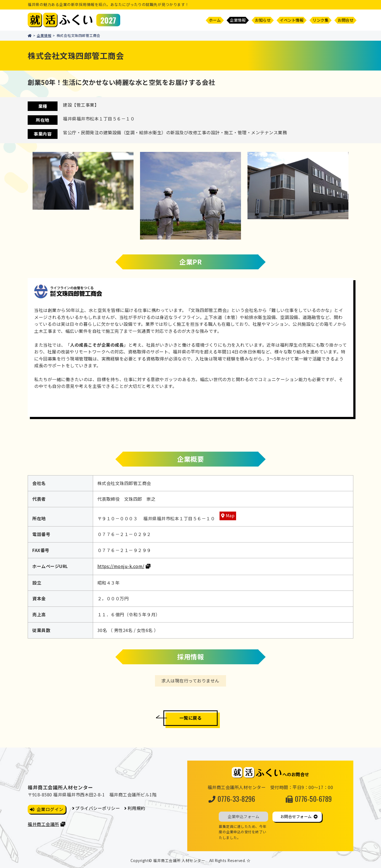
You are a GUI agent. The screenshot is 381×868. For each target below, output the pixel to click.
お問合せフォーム (296, 816)
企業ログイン (50, 809)
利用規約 (136, 808)
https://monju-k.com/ (121, 566)
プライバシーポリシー (98, 808)
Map (230, 515)
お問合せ (345, 20)
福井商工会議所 (43, 824)
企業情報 (44, 35)
